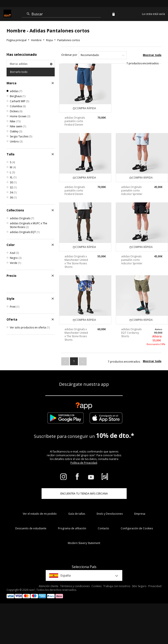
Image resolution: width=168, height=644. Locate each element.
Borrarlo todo (19, 72)
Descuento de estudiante (31, 528)
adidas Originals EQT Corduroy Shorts (131, 333)
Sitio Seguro (139, 586)
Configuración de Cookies (137, 528)
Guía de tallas (77, 514)
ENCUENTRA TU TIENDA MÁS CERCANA (84, 494)
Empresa (140, 514)
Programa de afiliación (72, 528)
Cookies (96, 586)
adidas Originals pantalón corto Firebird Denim (75, 121)
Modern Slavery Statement (84, 543)
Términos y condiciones (75, 586)
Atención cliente (49, 586)
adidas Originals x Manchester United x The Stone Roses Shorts (76, 262)
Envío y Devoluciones (110, 514)
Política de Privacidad (84, 463)
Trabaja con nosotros (117, 586)
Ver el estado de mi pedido (40, 514)
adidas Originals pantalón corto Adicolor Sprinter (132, 190)
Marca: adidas (31, 64)
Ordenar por (69, 55)
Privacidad (155, 586)
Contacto (103, 528)
